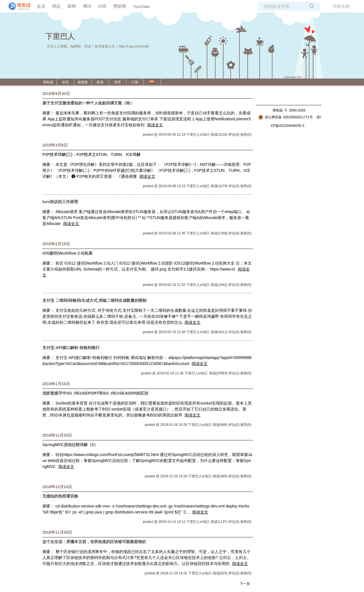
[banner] (17, 6)
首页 (65, 82)
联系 (100, 82)
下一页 (245, 584)
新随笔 (83, 82)
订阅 (135, 82)
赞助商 (120, 6)
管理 (117, 82)
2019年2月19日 (56, 244)
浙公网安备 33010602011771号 (286, 117)
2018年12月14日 (57, 487)
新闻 (72, 6)
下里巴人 (60, 36)
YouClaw (141, 6)
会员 (41, 6)
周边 (56, 6)
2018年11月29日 (57, 532)
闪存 (102, 6)
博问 (87, 6)
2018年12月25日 (57, 435)
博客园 (48, 82)
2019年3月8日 (55, 145)
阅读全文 (155, 125)
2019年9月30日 (56, 94)
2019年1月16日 (56, 384)
